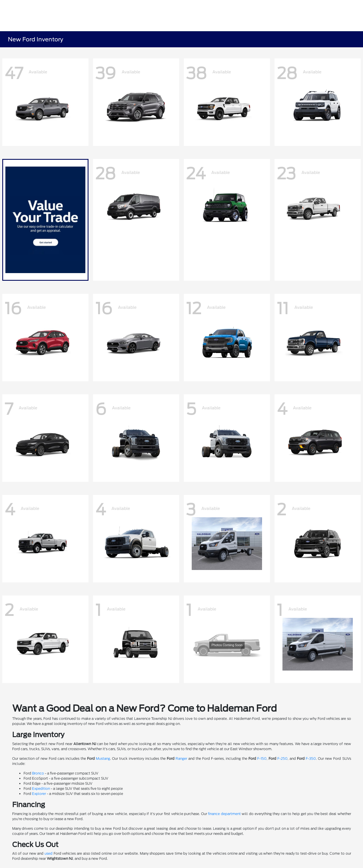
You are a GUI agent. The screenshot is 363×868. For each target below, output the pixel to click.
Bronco (38, 773)
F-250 (282, 759)
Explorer (39, 794)
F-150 (262, 759)
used (48, 853)
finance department (224, 814)
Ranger (181, 759)
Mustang (103, 759)
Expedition (41, 789)
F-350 (311, 759)
